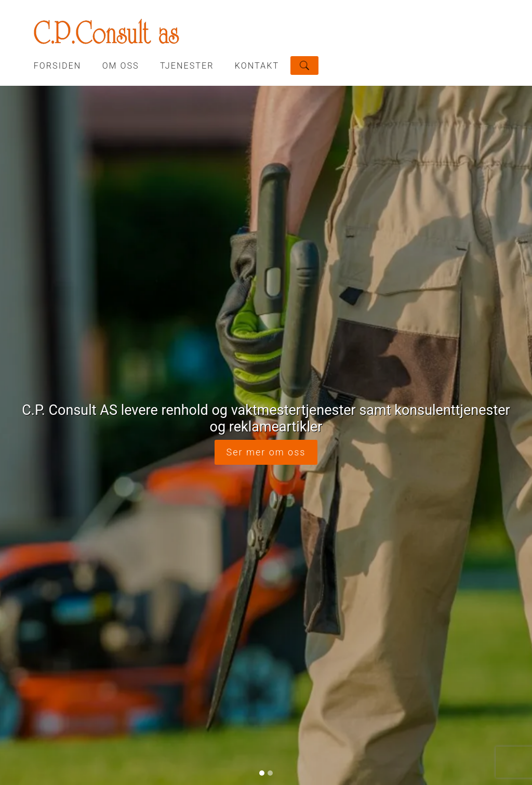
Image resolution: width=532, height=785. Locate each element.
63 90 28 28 (207, 669)
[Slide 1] (262, 362)
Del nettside (444, 658)
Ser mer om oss (266, 247)
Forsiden (58, 66)
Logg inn (266, 763)
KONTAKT (257, 66)
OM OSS (121, 66)
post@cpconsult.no (325, 669)
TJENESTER (187, 66)
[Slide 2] (270, 362)
